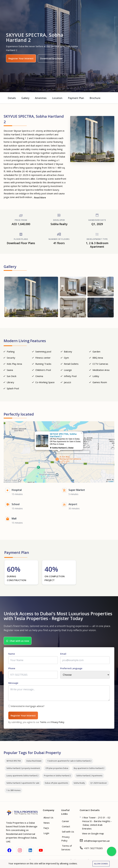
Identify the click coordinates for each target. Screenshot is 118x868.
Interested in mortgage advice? (28, 706)
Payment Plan (76, 98)
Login (46, 833)
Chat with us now (18, 641)
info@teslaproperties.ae (97, 841)
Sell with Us (68, 832)
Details (12, 98)
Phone (12, 668)
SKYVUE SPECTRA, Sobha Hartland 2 (72, 452)
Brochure (95, 98)
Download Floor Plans (21, 243)
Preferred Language (71, 668)
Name (12, 654)
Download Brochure (51, 58)
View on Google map (93, 833)
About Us (48, 817)
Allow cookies (101, 864)
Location (57, 98)
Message (13, 683)
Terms (43, 722)
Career (66, 821)
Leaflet (111, 481)
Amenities (41, 98)
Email (63, 654)
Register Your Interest (21, 58)
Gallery (25, 98)
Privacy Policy (58, 722)
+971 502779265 (93, 848)
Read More (40, 197)
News (47, 823)
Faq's (46, 828)
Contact (66, 826)
